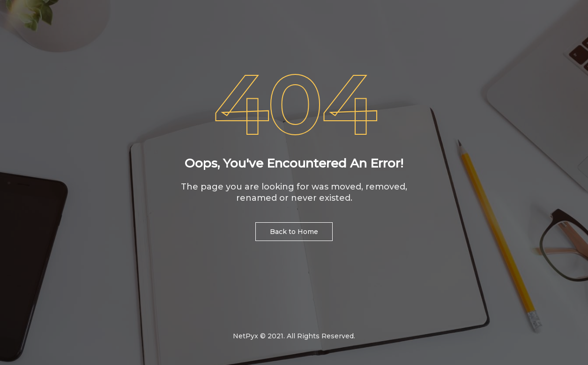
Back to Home (294, 232)
